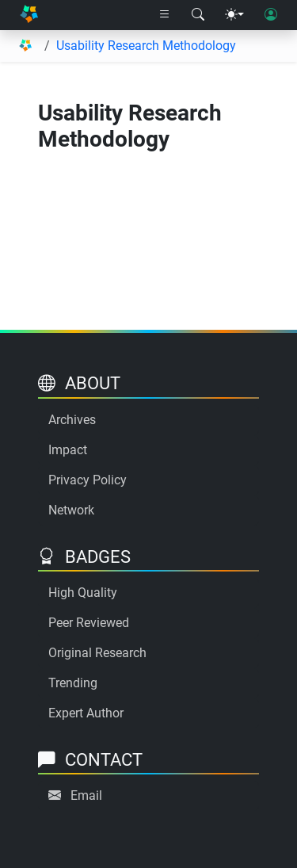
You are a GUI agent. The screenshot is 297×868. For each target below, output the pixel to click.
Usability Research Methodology (146, 46)
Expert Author (86, 713)
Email (86, 795)
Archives (72, 420)
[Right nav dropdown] (165, 15)
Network (71, 510)
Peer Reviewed (89, 623)
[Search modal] (198, 15)
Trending (73, 683)
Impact (68, 450)
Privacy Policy (88, 480)
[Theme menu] (234, 15)
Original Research (97, 653)
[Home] (29, 15)
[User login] (271, 15)
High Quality (83, 593)
